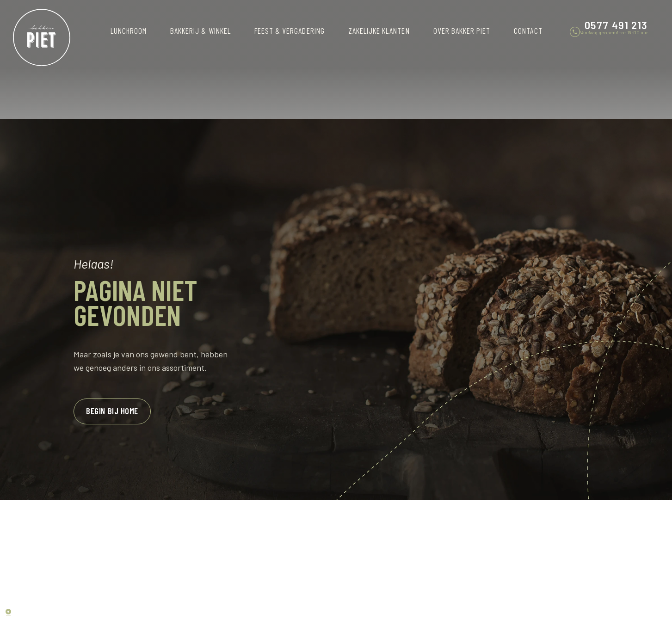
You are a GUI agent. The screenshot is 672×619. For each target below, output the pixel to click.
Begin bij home (111, 411)
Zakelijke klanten (379, 31)
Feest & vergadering (290, 31)
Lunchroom (129, 31)
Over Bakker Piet (462, 31)
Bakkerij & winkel (200, 31)
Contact (528, 31)
